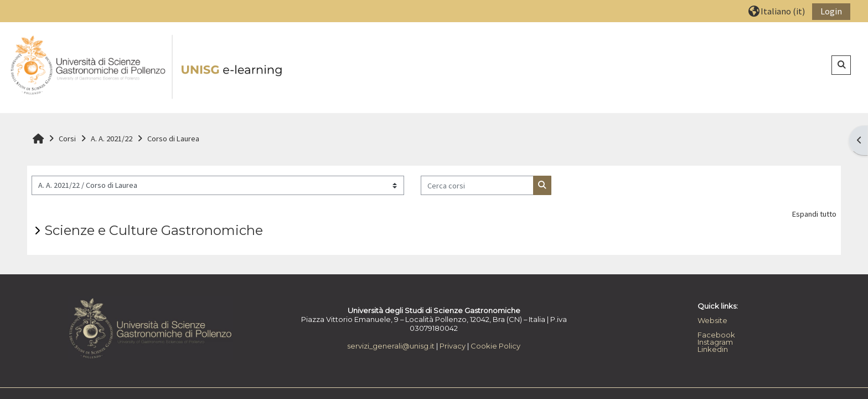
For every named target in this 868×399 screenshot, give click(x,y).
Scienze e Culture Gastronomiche (154, 230)
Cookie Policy (495, 346)
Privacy (453, 346)
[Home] (147, 67)
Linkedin (713, 349)
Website (712, 320)
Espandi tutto (814, 214)
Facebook (716, 335)
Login (831, 11)
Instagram (715, 342)
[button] (777, 11)
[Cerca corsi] (477, 185)
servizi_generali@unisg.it (391, 346)
